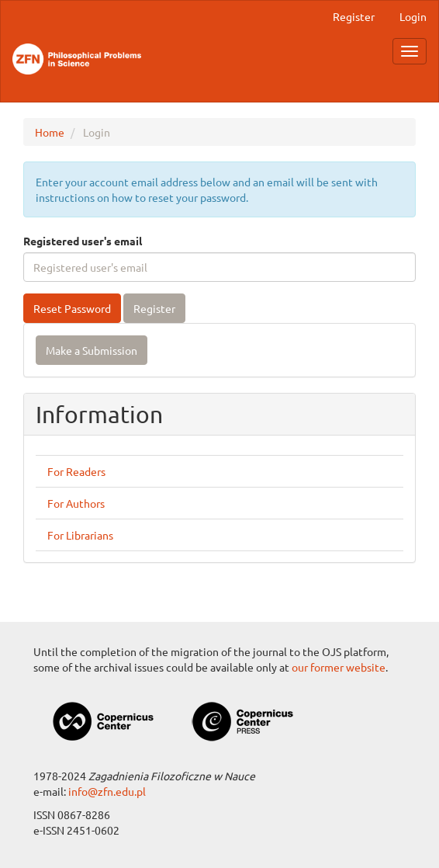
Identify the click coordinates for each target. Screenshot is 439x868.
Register (354, 16)
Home (50, 132)
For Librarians (80, 535)
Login (413, 16)
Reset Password (72, 308)
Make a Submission (92, 350)
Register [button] (154, 308)
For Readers (76, 471)
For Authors (76, 503)
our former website (339, 667)
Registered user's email (83, 241)
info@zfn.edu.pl (107, 791)
